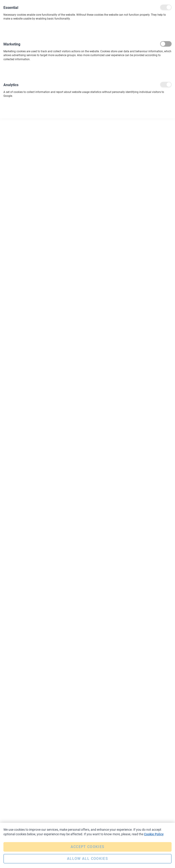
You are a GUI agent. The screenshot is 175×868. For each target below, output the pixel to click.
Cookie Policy (154, 834)
